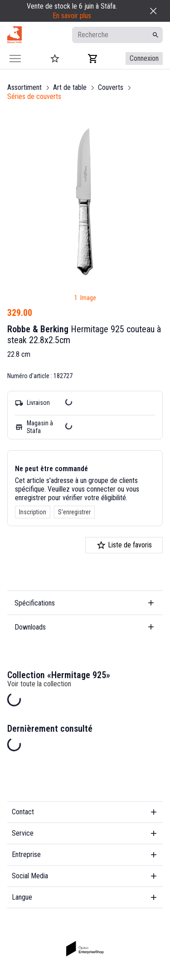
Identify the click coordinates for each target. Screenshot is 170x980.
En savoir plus (72, 16)
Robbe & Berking (38, 329)
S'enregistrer (74, 512)
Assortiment (24, 87)
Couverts (111, 87)
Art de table (70, 87)
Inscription (33, 512)
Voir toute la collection (39, 684)
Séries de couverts (34, 96)
